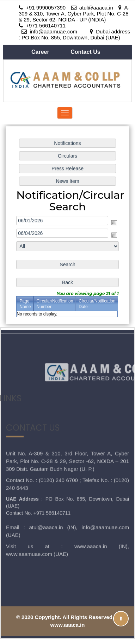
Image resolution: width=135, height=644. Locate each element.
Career (41, 52)
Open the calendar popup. (114, 222)
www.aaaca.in (91, 520)
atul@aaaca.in (46, 501)
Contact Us (85, 52)
